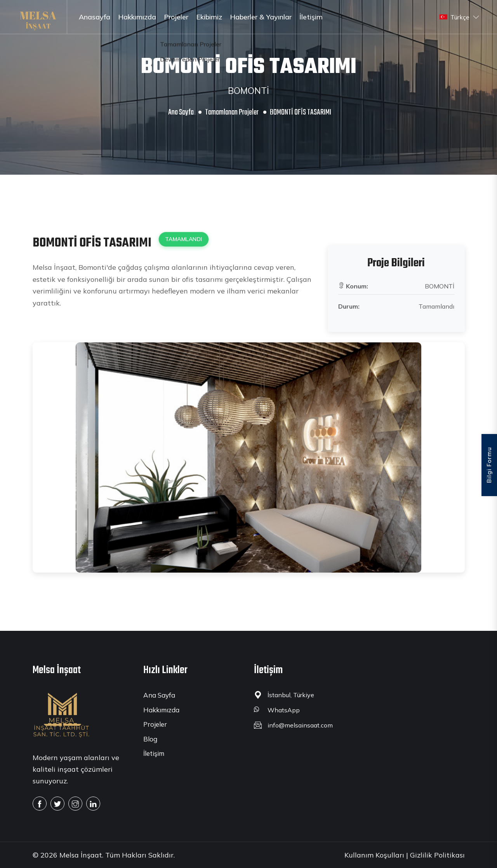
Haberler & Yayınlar (261, 17)
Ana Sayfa (181, 112)
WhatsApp (284, 710)
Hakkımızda (137, 17)
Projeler (176, 17)
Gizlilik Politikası (437, 855)
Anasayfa (95, 17)
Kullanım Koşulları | (376, 855)
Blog (150, 739)
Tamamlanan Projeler (232, 112)
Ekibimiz (209, 17)
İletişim (311, 17)
